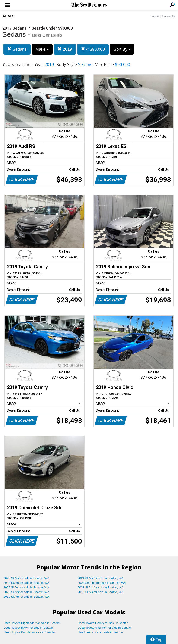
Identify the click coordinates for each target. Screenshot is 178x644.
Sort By (122, 49)
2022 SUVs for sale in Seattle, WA (26, 587)
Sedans (17, 49)
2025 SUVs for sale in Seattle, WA (26, 578)
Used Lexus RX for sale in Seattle (100, 632)
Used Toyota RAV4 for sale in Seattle (28, 628)
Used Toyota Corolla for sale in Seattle (29, 632)
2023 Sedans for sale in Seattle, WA (102, 583)
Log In (155, 16)
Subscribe (169, 16)
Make (42, 49)
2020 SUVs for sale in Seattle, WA (26, 592)
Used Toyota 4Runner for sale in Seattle (104, 628)
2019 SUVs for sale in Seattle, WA (101, 592)
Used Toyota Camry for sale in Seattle (103, 623)
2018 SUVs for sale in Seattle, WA (26, 597)
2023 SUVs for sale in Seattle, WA (26, 583)
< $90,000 (93, 49)
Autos (8, 16)
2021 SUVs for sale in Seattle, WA (101, 587)
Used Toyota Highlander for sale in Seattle (32, 623)
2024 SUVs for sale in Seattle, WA (101, 578)
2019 (65, 49)
